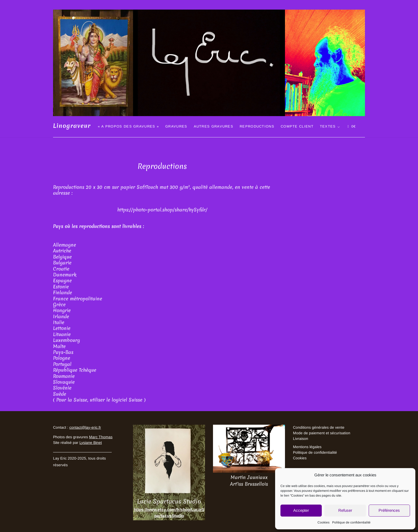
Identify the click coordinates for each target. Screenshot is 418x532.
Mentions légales (307, 447)
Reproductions (257, 126)
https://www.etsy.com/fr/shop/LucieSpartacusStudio (169, 513)
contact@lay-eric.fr (85, 427)
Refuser (345, 510)
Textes (328, 126)
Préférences (389, 510)
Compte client (297, 126)
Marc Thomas (101, 437)
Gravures (176, 126)
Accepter (301, 510)
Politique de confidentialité (351, 522)
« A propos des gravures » (128, 126)
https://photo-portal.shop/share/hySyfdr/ (162, 210)
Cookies (323, 522)
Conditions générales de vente (319, 427)
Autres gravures (214, 126)
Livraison (301, 439)
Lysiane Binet (91, 443)
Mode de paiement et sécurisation (322, 433)
